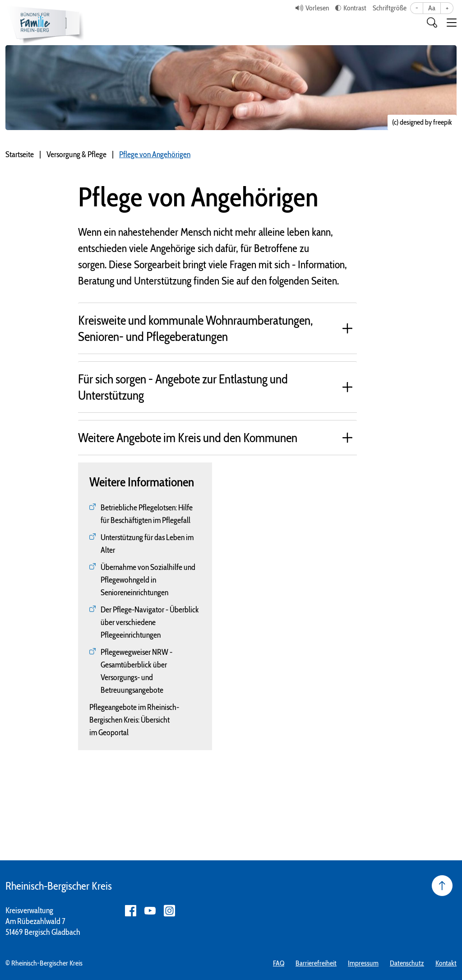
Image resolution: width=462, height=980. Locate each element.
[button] (452, 23)
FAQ (279, 963)
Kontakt (446, 963)
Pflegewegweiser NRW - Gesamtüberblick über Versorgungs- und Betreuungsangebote (136, 671)
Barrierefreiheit (316, 963)
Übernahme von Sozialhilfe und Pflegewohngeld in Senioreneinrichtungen (148, 580)
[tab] (218, 328)
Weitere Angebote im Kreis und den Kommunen (188, 438)
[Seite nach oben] (442, 886)
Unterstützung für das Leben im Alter (147, 544)
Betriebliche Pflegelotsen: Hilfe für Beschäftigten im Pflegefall (147, 514)
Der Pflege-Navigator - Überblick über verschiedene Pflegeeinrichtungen (150, 622)
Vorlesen (317, 8)
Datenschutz (407, 963)
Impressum (363, 963)
